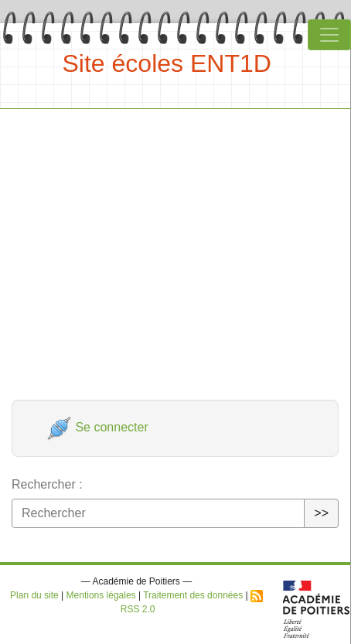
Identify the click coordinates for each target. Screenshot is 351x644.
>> (321, 513)
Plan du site (34, 595)
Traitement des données (193, 595)
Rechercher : (47, 484)
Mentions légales (101, 595)
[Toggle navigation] (329, 35)
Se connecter (98, 427)
